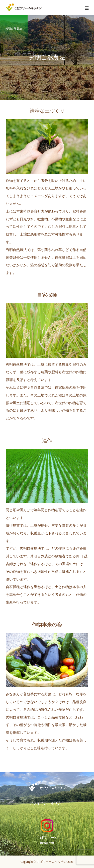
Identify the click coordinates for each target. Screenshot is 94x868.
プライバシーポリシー (47, 803)
